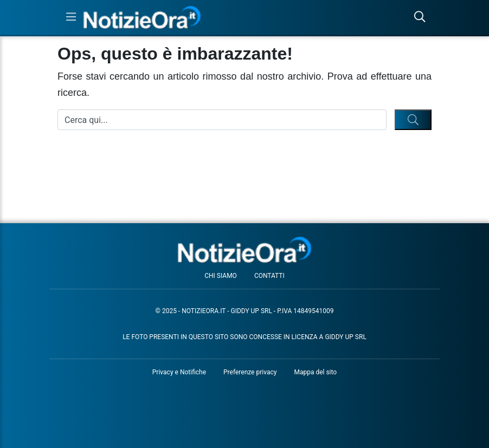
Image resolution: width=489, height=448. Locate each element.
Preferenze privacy (250, 372)
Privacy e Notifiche (179, 372)
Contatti (269, 276)
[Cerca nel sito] (419, 18)
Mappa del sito (315, 372)
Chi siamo (221, 276)
